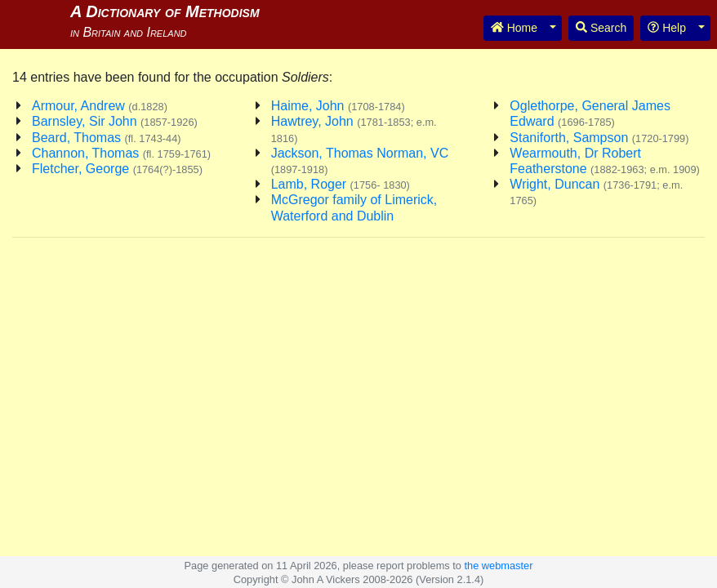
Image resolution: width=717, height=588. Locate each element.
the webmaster (498, 566)
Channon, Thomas (121, 153)
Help (667, 28)
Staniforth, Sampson (599, 138)
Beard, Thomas (107, 138)
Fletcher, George (117, 169)
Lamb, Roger (341, 184)
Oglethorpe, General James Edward (590, 114)
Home (514, 28)
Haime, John (338, 106)
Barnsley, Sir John (115, 121)
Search (601, 28)
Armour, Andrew (100, 106)
